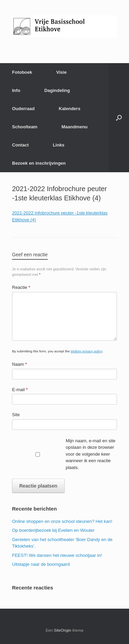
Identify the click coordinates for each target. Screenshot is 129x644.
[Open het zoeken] (119, 118)
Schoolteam (25, 127)
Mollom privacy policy (86, 351)
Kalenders (70, 109)
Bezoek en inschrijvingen (39, 163)
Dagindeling (57, 90)
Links (58, 145)
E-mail (20, 390)
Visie (62, 72)
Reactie (21, 287)
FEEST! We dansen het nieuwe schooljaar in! (57, 555)
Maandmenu (75, 127)
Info (16, 90)
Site (16, 415)
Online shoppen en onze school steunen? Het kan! (62, 521)
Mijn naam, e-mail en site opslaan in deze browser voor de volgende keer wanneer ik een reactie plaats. (91, 454)
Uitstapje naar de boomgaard (41, 564)
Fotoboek (22, 72)
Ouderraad (23, 109)
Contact (20, 145)
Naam (19, 364)
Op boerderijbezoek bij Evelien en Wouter (53, 530)
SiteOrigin (63, 630)
